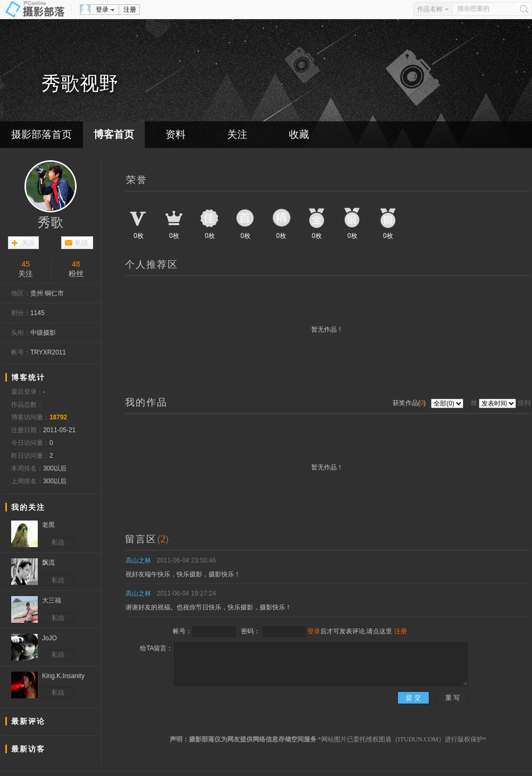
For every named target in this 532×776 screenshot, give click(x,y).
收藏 (299, 134)
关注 (237, 134)
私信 (81, 243)
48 (76, 264)
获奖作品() (410, 403)
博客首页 (114, 134)
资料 (176, 134)
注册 (130, 10)
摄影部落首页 (41, 134)
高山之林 (138, 560)
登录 (102, 10)
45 (26, 264)
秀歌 (51, 222)
